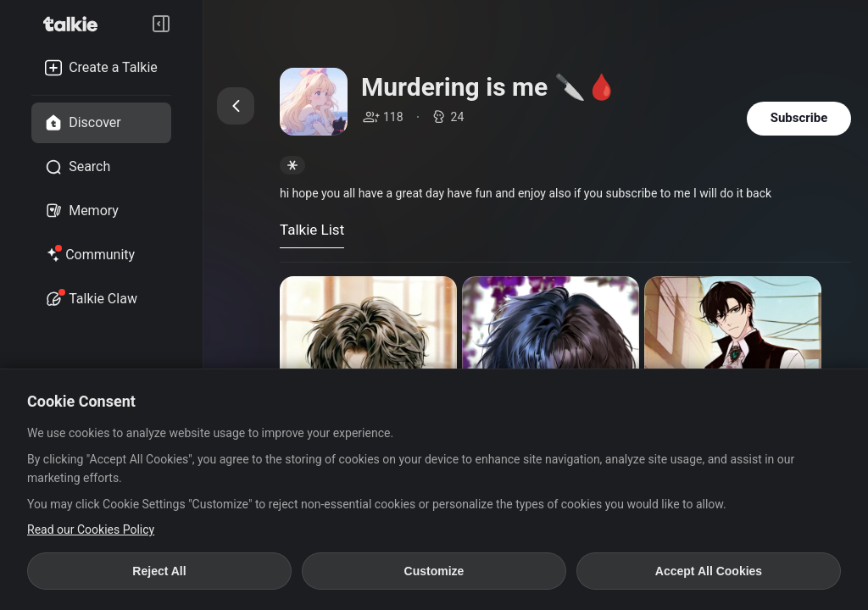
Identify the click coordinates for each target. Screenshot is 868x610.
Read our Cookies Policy (91, 530)
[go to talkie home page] (75, 24)
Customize (434, 571)
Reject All (159, 571)
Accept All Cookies (709, 571)
